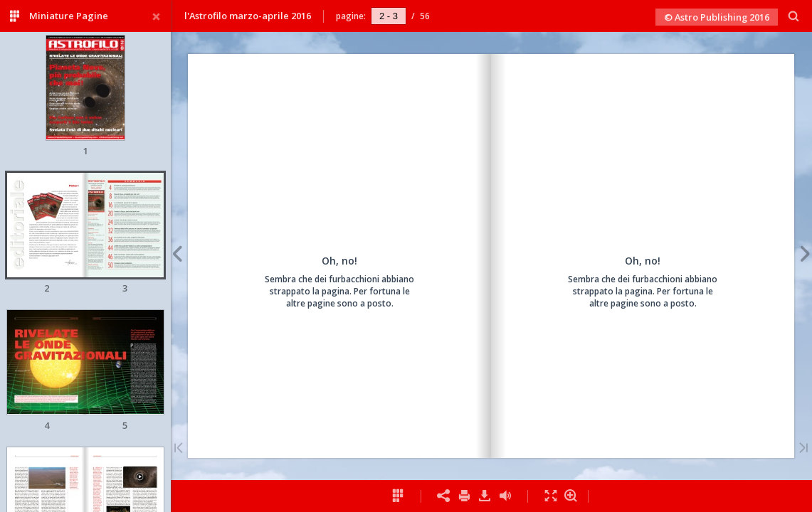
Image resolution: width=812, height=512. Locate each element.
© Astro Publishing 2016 (717, 17)
